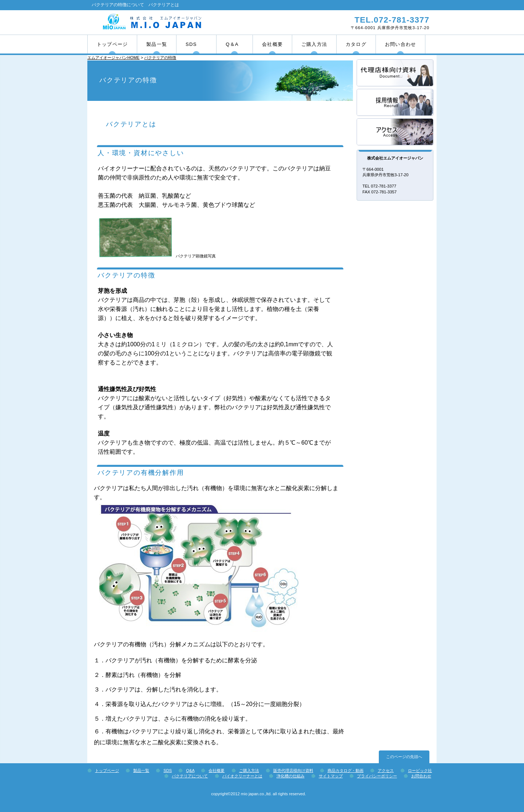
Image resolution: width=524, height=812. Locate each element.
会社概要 (217, 770)
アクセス (396, 132)
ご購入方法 (249, 770)
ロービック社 (420, 770)
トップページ (107, 770)
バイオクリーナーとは (242, 776)
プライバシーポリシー (377, 776)
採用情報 (396, 103)
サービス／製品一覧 (396, 73)
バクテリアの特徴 (160, 58)
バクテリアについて (190, 776)
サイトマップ (331, 776)
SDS (168, 770)
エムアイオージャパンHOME (114, 58)
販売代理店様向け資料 (293, 770)
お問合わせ (421, 776)
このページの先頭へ (404, 757)
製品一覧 (141, 770)
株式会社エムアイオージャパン (174, 22)
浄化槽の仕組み (291, 776)
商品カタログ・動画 (346, 770)
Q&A (190, 770)
